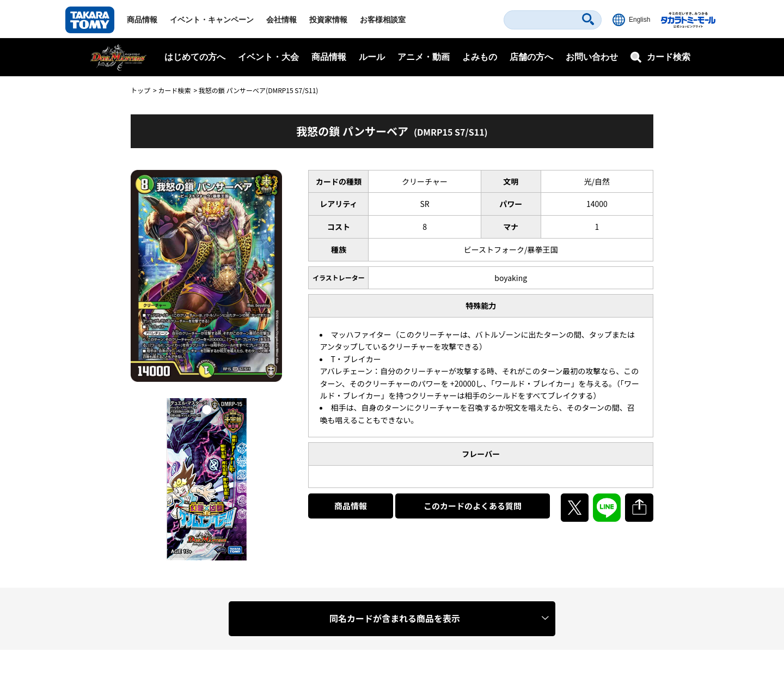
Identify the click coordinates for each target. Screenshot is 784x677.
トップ (140, 90)
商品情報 (142, 20)
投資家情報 (328, 20)
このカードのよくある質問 (473, 506)
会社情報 (281, 20)
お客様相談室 (383, 20)
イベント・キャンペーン (212, 20)
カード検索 (174, 90)
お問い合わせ (592, 57)
